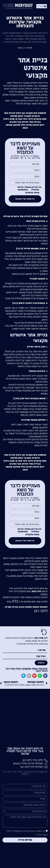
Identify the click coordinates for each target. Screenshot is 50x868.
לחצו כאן (41, 611)
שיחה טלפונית (32, 193)
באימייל (35, 190)
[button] (42, 6)
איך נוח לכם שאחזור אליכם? (29, 187)
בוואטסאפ (23, 190)
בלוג (15, 601)
